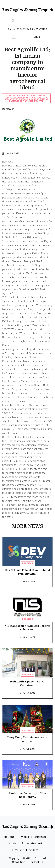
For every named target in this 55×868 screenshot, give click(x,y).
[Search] (27, 20)
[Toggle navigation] (14, 37)
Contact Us (36, 862)
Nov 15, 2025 (29, 581)
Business (27, 563)
